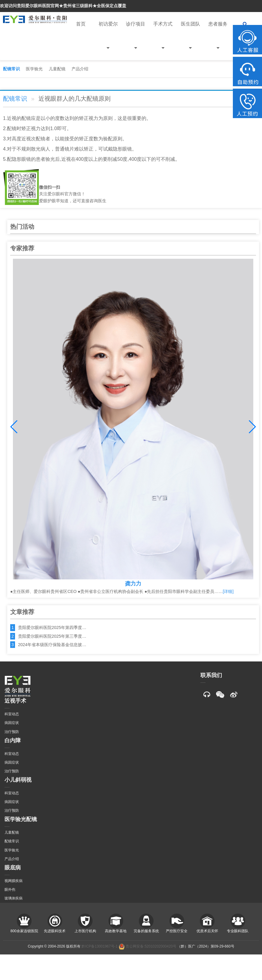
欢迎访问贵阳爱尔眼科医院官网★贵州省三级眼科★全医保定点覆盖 (63, 6)
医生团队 (190, 41)
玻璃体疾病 (14, 898)
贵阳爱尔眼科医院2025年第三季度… (52, 636)
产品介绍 (80, 69)
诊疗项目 (136, 41)
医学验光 (34, 69)
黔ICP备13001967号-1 (99, 946)
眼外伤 (10, 890)
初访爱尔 (108, 41)
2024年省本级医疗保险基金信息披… (52, 645)
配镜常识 (11, 69)
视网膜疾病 (14, 881)
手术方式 (163, 41)
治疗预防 (12, 732)
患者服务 (218, 41)
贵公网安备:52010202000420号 (148, 946)
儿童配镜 (57, 69)
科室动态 (12, 714)
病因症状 (12, 723)
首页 (81, 24)
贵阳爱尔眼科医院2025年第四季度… (52, 627)
